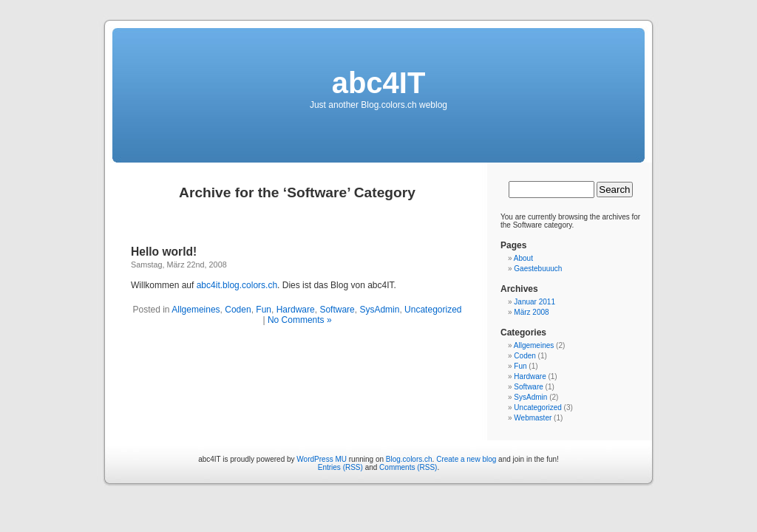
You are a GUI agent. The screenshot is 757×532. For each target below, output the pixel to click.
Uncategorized (433, 310)
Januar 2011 (534, 302)
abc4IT (379, 83)
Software (337, 310)
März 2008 (531, 312)
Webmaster (533, 418)
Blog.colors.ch (409, 459)
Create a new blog (466, 459)
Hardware (296, 310)
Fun (264, 310)
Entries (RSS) (340, 467)
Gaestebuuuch (538, 269)
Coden (238, 310)
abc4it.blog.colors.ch (237, 285)
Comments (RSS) (408, 467)
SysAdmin (379, 310)
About (523, 258)
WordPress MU (322, 459)
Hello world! (164, 252)
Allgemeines (196, 310)
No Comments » (300, 320)
